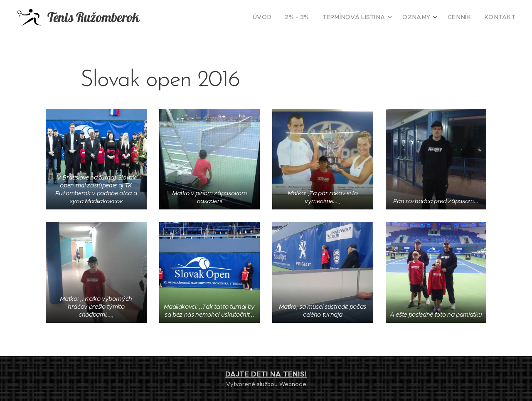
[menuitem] (283, 17)
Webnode (293, 384)
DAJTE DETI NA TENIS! (266, 374)
